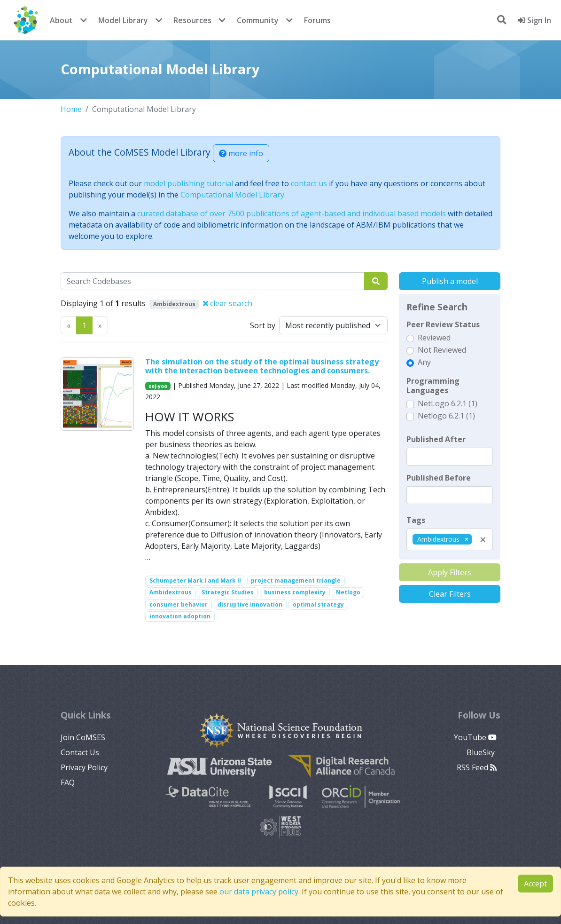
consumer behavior (179, 604)
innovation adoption (180, 616)
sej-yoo (158, 386)
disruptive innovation (250, 604)
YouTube (475, 737)
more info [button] (241, 153)
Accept (535, 884)
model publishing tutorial (188, 183)
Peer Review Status (443, 324)
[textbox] (450, 457)
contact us (309, 183)
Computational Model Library (232, 195)
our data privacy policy (259, 892)
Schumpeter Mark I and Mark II (195, 580)
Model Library (123, 20)
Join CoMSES (83, 737)
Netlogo (348, 592)
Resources (192, 20)
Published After (436, 439)
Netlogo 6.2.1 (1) (446, 416)
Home (71, 109)
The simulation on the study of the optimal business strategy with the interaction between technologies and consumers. (262, 366)
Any (424, 362)
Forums (317, 20)
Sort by (263, 325)
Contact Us (80, 752)
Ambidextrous (171, 592)
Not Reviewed (442, 350)
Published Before (439, 478)
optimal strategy (318, 604)
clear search (228, 303)
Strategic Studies (228, 592)
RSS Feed (477, 767)
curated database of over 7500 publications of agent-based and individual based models (292, 213)
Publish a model (450, 281)
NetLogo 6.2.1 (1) (448, 403)
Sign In (534, 20)
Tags (416, 520)
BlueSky (482, 752)
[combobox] (450, 539)
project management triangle (296, 580)
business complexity (295, 592)
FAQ (68, 782)
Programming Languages (433, 386)
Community (258, 20)
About (61, 20)
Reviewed (434, 338)
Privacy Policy (84, 767)
